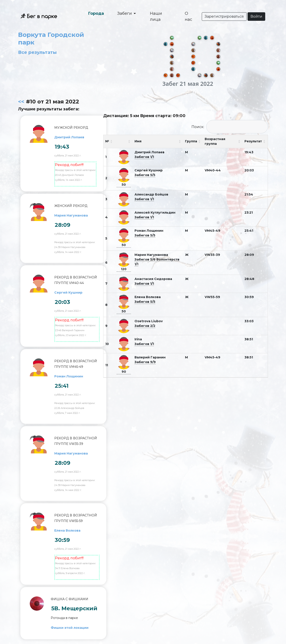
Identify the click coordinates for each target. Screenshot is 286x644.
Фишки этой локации (70, 628)
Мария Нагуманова (71, 215)
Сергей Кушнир (68, 293)
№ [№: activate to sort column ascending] (107, 141)
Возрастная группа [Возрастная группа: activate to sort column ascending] (215, 141)
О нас (188, 16)
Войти (256, 16)
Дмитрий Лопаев (69, 137)
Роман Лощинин (69, 376)
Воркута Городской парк (51, 38)
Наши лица (156, 16)
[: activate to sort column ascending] (124, 142)
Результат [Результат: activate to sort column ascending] (253, 141)
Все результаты (37, 52)
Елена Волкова (67, 530)
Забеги (125, 13)
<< (21, 102)
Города (96, 13)
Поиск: (230, 127)
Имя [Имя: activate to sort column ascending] (138, 141)
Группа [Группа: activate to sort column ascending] (191, 141)
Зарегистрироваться (224, 16)
